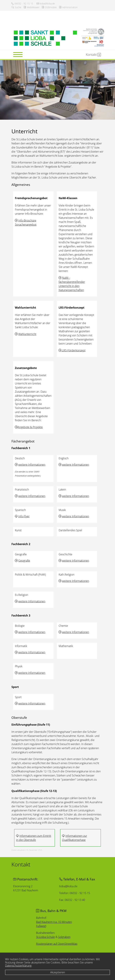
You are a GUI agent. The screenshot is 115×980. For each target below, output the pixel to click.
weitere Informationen (32, 465)
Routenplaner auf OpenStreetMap (57, 944)
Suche (16, 7)
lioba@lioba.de (46, 3)
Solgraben (64, 937)
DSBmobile (49, 7)
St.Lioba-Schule (46, 937)
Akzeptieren (58, 972)
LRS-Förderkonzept (73, 350)
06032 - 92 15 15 (22, 3)
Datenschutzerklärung (18, 966)
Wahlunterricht (27, 334)
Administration (68, 7)
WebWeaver (31, 7)
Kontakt (93, 54)
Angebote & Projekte (30, 427)
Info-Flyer (24, 516)
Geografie (24, 561)
